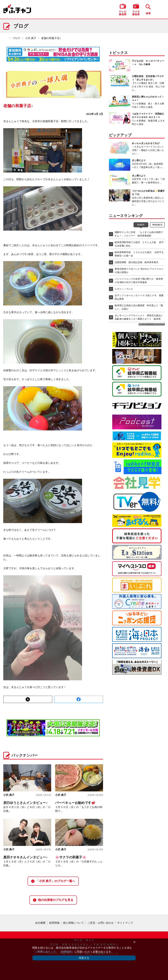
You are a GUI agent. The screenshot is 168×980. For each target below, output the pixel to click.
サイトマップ (125, 923)
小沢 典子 (31, 38)
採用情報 (54, 923)
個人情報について (73, 923)
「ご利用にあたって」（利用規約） (53, 952)
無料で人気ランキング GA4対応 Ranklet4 (151, 324)
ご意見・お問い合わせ (101, 923)
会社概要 (40, 923)
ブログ (16, 38)
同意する (84, 958)
